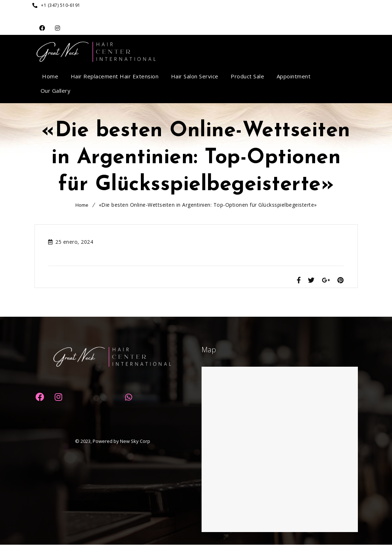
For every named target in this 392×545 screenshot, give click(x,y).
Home (82, 205)
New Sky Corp (135, 441)
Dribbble (58, 28)
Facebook (42, 28)
